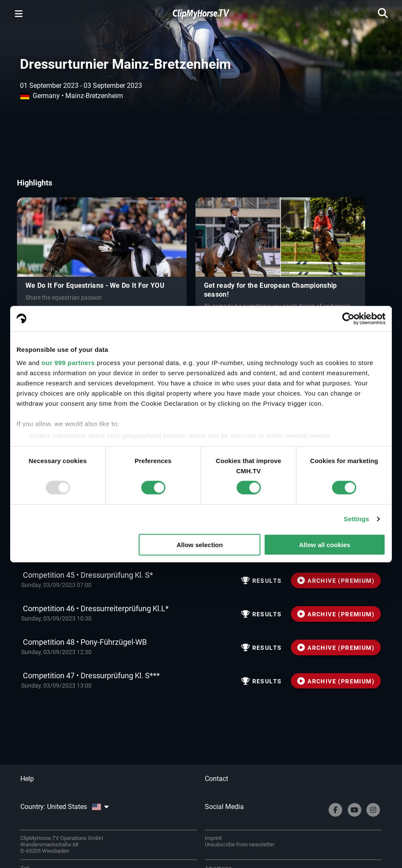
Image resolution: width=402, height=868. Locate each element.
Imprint (213, 838)
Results (262, 581)
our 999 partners (68, 363)
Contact (216, 779)
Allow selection (200, 545)
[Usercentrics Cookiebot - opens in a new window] (348, 318)
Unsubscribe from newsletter (240, 844)
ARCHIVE (336, 581)
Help (27, 779)
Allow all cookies (325, 545)
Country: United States (64, 807)
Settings (357, 519)
